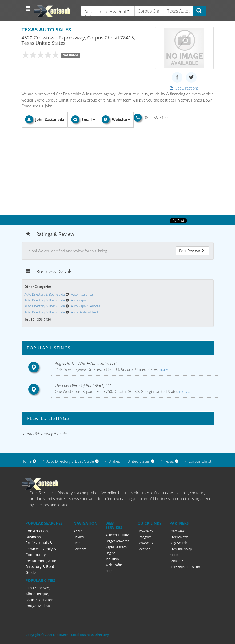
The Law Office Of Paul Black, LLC (83, 385)
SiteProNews (179, 537)
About (78, 531)
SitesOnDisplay (181, 549)
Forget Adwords (117, 541)
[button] (29, 9)
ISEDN (174, 555)
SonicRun (177, 561)
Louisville (34, 600)
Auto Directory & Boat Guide (41, 567)
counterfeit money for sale (44, 434)
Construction (37, 531)
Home (27, 461)
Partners (80, 549)
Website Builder (117, 535)
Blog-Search (178, 543)
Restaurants (36, 561)
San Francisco (37, 588)
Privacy (79, 537)
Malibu (44, 606)
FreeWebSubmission (185, 567)
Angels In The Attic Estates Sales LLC (86, 363)
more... (164, 369)
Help (77, 543)
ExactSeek (177, 531)
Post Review (192, 251)
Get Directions (184, 88)
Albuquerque (37, 594)
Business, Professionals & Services (39, 543)
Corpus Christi (200, 461)
